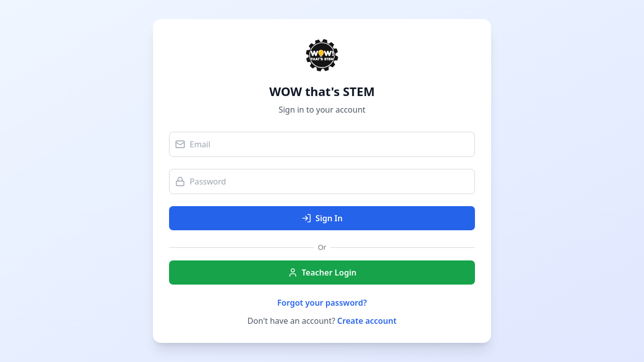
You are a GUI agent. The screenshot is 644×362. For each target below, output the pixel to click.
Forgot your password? (322, 303)
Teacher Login (322, 273)
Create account (367, 321)
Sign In (322, 218)
